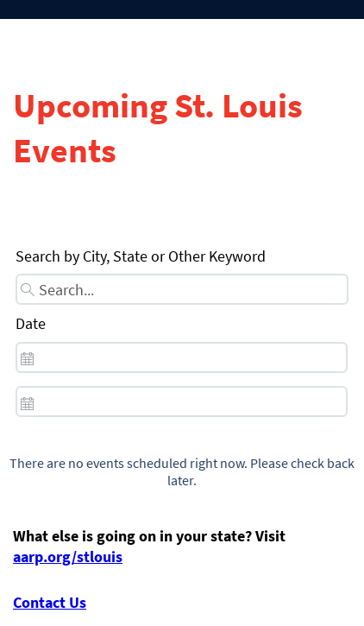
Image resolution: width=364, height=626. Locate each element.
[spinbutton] (181, 357)
